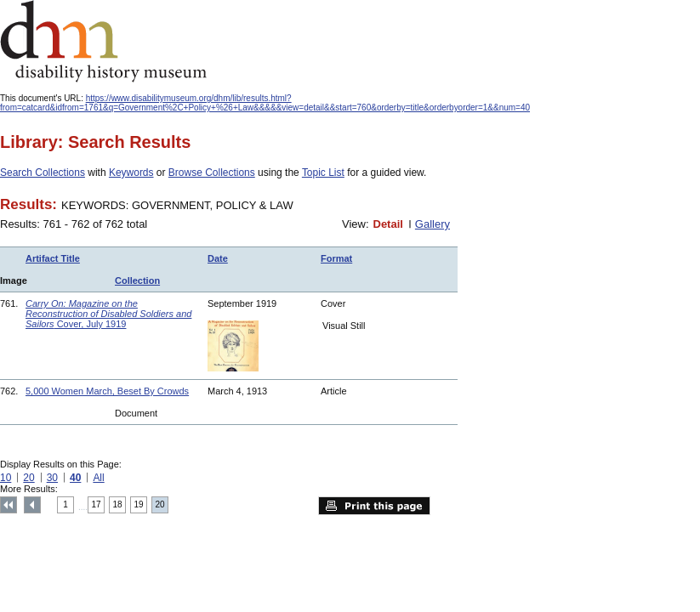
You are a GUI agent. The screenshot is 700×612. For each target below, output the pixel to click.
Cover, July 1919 (108, 314)
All (98, 478)
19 (139, 504)
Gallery (433, 224)
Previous (32, 505)
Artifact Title (53, 258)
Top (9, 505)
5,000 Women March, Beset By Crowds (107, 391)
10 (6, 478)
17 (97, 504)
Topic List (323, 173)
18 (118, 504)
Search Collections (43, 173)
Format (336, 258)
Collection (137, 280)
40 (75, 478)
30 (52, 478)
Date (218, 258)
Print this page (374, 506)
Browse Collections (212, 173)
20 (28, 478)
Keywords (131, 173)
